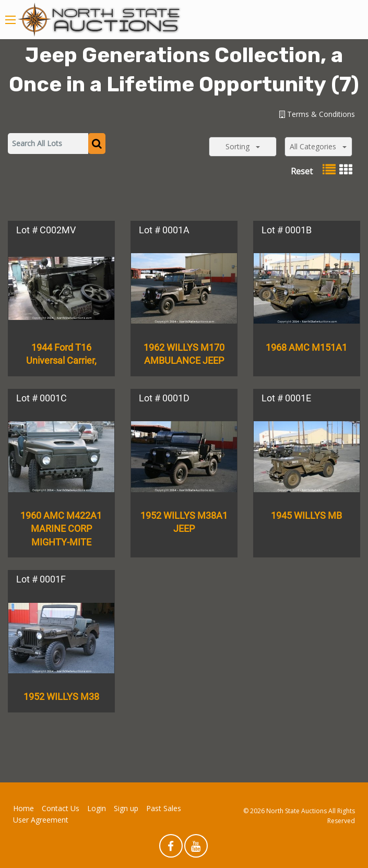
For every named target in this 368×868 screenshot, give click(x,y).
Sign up (126, 808)
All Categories (318, 146)
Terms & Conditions (317, 114)
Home (23, 808)
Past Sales (164, 808)
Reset (302, 171)
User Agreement (41, 820)
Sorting (243, 146)
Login (97, 808)
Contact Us (61, 808)
